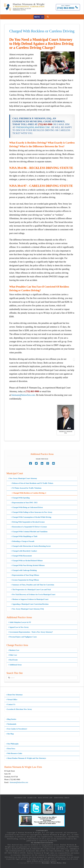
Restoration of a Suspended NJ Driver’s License (29, 527)
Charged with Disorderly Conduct (24, 551)
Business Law (14, 650)
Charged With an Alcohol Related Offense (27, 561)
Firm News (11, 749)
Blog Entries (11, 719)
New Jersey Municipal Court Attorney (23, 478)
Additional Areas (15, 665)
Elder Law (13, 655)
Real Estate (13, 660)
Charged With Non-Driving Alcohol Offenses (28, 565)
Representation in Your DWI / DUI (24, 503)
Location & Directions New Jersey (19, 709)
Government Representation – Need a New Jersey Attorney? (31, 632)
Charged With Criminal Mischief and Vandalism (29, 532)
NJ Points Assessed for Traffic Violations (26, 488)
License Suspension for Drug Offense (25, 580)
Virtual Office (12, 700)
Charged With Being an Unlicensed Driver (27, 507)
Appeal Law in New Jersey (18, 627)
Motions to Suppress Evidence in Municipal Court (30, 599)
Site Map (10, 734)
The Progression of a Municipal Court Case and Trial (31, 590)
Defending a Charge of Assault (23, 541)
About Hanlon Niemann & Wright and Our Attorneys (26, 758)
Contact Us (11, 704)
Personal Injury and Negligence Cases (22, 637)
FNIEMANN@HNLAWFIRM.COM (33, 127)
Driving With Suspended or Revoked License (28, 522)
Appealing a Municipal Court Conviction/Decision (30, 604)
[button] (39, 17)
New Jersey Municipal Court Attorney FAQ (27, 609)
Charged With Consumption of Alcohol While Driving (31, 517)
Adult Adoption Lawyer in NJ (20, 622)
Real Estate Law (45, 798)
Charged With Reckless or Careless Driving (29, 493)
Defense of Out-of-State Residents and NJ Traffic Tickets (32, 483)
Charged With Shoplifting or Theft (24, 536)
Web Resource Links (14, 753)
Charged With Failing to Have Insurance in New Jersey (32, 512)
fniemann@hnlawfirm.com (23, 395)
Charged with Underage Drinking (24, 570)
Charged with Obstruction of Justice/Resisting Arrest (31, 546)
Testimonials (11, 724)
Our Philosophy (12, 744)
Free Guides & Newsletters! (17, 729)
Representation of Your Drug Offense (25, 575)
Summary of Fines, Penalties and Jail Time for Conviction (32, 585)
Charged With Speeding (20, 498)
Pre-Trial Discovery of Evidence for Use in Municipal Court (33, 595)
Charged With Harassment (21, 556)
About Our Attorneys (14, 695)
